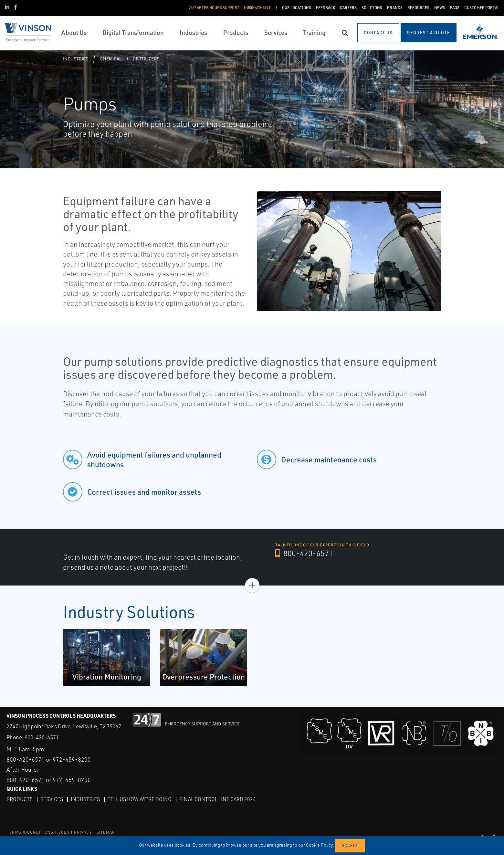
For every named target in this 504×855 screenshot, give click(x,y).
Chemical (111, 59)
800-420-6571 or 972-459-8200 (49, 759)
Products (20, 799)
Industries (76, 59)
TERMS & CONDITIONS (30, 832)
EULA (64, 832)
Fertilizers (146, 59)
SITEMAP (106, 832)
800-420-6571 (304, 553)
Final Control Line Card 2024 (218, 799)
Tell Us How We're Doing (140, 799)
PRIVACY (83, 832)
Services (52, 799)
